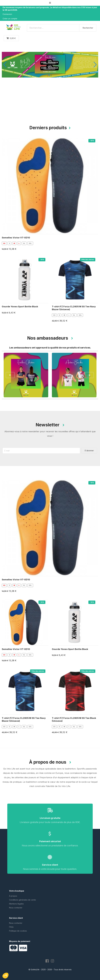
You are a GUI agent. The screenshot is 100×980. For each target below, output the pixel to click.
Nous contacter (16, 908)
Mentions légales (16, 904)
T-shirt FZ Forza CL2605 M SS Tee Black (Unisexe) (74, 719)
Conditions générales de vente (22, 900)
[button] (50, 3)
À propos (13, 896)
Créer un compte (10, 19)
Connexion (7, 14)
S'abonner (89, 451)
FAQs (11, 927)
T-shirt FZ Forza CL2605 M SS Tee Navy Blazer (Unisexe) (74, 308)
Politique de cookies (18, 931)
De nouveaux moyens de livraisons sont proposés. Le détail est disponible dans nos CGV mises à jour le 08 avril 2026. (50, 9)
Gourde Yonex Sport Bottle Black (20, 307)
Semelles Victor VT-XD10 (16, 238)
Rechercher (88, 28)
